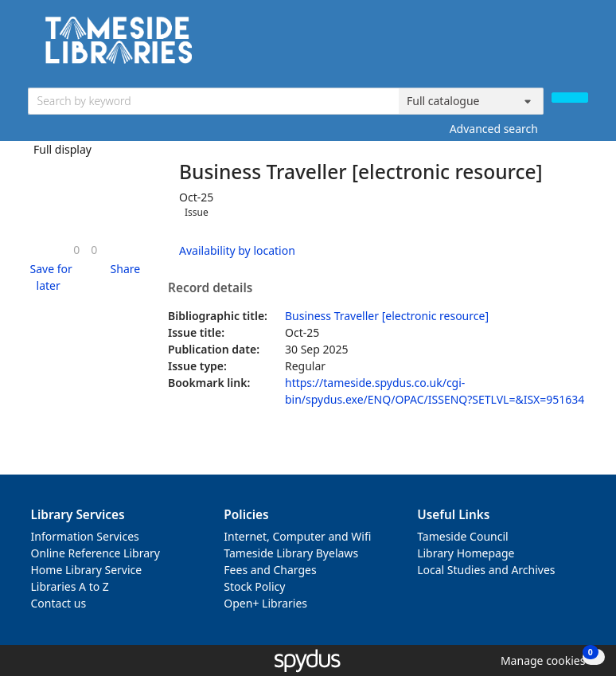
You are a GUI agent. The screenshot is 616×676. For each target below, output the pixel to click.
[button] (49, 277)
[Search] (570, 98)
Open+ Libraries (265, 603)
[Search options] (471, 101)
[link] (76, 250)
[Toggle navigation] (580, 46)
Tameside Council (463, 536)
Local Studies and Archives (486, 570)
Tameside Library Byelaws (291, 553)
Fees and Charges (270, 570)
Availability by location (237, 250)
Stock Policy (254, 586)
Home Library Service (87, 570)
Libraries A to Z (70, 586)
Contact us (59, 603)
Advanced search (494, 129)
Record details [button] (210, 288)
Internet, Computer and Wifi (297, 536)
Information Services (85, 536)
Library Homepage (466, 553)
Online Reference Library (96, 553)
